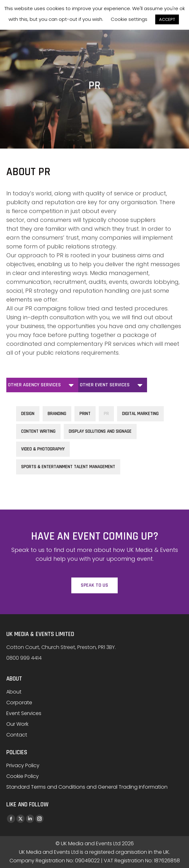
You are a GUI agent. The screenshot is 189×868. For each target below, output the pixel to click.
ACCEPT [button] (167, 19)
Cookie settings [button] (129, 19)
